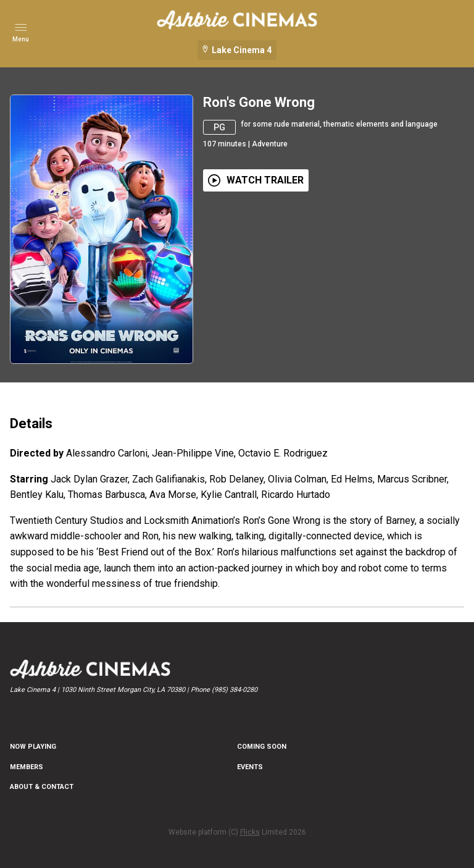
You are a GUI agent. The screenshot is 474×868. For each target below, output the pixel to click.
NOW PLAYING (33, 747)
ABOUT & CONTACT (42, 787)
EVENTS (250, 767)
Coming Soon (262, 747)
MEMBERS (27, 767)
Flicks (250, 832)
